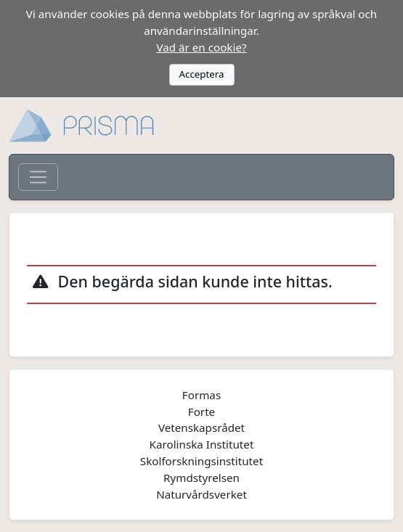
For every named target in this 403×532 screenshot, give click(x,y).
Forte (201, 412)
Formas (201, 395)
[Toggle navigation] (38, 177)
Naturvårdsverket (201, 494)
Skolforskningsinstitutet (201, 461)
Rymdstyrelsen (201, 478)
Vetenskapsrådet (201, 427)
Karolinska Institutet (202, 444)
